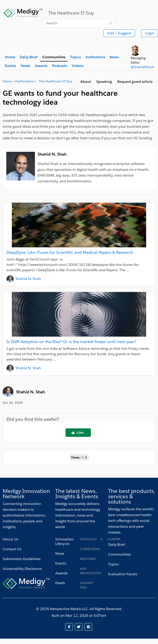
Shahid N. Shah (28, 279)
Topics (113, 564)
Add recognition (90, 571)
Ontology (88, 539)
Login (150, 33)
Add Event (88, 559)
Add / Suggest (119, 33)
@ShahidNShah (142, 67)
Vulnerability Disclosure (22, 569)
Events (61, 563)
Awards (61, 573)
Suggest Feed (86, 585)
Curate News (90, 549)
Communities (119, 554)
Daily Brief (116, 545)
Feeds (60, 583)
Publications (25, 81)
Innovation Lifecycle (65, 541)
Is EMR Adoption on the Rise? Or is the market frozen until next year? (71, 342)
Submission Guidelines (22, 559)
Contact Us (12, 549)
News (60, 553)
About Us (11, 539)
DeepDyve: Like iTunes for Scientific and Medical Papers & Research (70, 252)
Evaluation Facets (123, 574)
